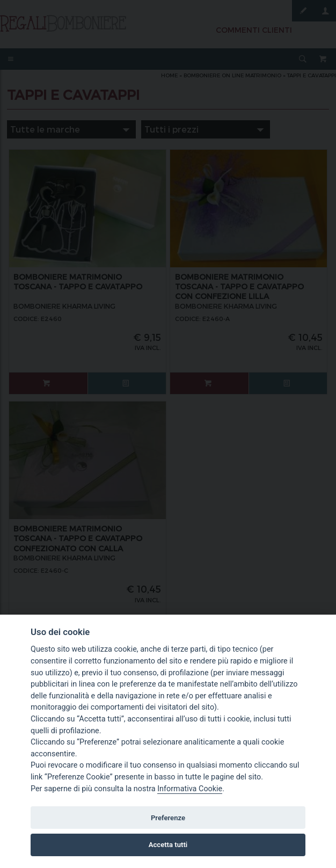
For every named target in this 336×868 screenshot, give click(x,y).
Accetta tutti (168, 845)
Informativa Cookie (190, 789)
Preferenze (168, 818)
